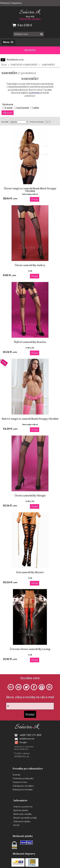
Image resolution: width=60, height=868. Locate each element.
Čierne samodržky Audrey (30, 265)
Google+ (23, 742)
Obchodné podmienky (23, 778)
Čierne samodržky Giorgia (30, 495)
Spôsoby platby (21, 810)
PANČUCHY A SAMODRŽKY (24, 65)
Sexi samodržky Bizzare (30, 572)
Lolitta (35, 108)
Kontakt (17, 775)
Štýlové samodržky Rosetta (30, 342)
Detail (35, 199)
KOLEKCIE (30, 50)
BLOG (16, 825)
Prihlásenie (5, 3)
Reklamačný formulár (23, 790)
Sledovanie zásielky (23, 814)
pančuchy (35, 93)
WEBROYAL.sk (22, 756)
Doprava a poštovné (23, 807)
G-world (7, 108)
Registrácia (17, 3)
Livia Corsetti (21, 108)
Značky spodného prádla (25, 818)
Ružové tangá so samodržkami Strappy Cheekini (30, 419)
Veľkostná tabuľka (22, 821)
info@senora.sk (27, 739)
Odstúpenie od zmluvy (23, 786)
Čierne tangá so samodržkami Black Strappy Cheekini (30, 190)
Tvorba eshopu (22, 753)
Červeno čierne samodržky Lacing (30, 649)
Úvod (4, 65)
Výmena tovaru (20, 782)
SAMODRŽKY (48, 65)
